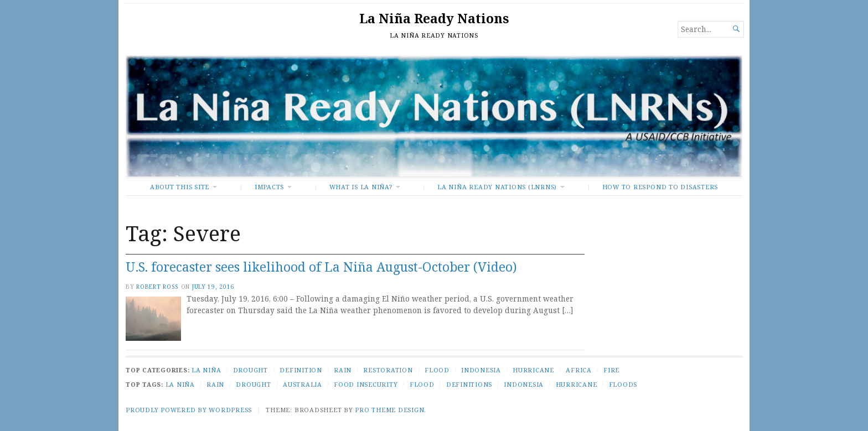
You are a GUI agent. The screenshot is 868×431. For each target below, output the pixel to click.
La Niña (206, 370)
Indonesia (481, 370)
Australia (303, 384)
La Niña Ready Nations (434, 19)
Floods (623, 384)
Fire (611, 370)
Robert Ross (157, 287)
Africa (579, 370)
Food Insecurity (366, 384)
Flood (437, 370)
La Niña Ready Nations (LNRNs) (497, 187)
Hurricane (533, 370)
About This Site (180, 187)
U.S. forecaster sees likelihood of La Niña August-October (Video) (321, 267)
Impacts (269, 187)
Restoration (388, 370)
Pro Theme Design (389, 410)
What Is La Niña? (361, 187)
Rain (343, 370)
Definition (301, 370)
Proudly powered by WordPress (189, 410)
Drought (250, 370)
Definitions (469, 384)
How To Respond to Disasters (660, 187)
